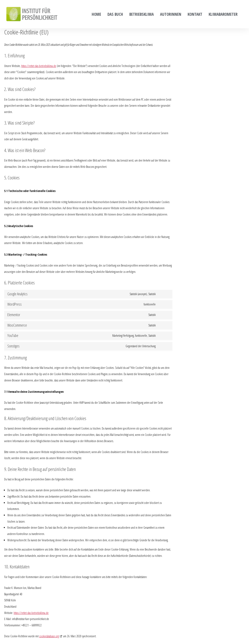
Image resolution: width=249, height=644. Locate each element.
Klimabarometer (223, 14)
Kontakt (195, 14)
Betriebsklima (142, 14)
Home (96, 14)
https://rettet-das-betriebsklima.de (39, 66)
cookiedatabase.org (49, 636)
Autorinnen (171, 14)
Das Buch (115, 14)
